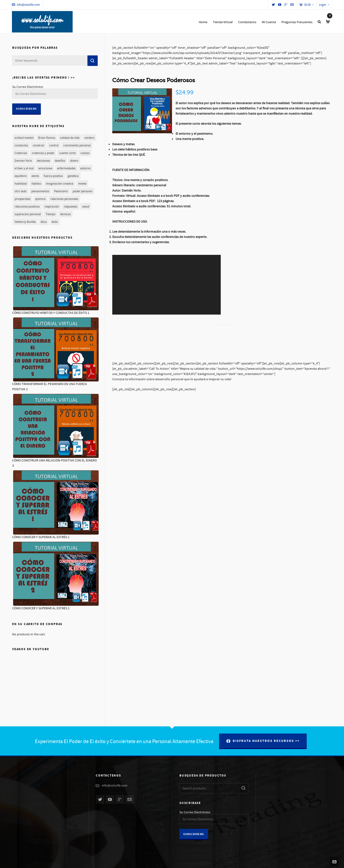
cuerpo (85, 153)
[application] (167, 285)
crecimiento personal (77, 145)
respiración (52, 207)
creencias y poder (43, 153)
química (40, 199)
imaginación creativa (60, 184)
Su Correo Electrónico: (28, 87)
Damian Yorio (23, 161)
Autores (276, 862)
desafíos (60, 161)
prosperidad (22, 199)
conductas (21, 145)
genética (73, 176)
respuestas (71, 207)
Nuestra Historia (258, 862)
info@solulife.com (26, 5)
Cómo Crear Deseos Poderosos (154, 80)
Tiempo (51, 214)
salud (86, 207)
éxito (55, 222)
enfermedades (66, 168)
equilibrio (21, 176)
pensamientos (40, 191)
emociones (45, 168)
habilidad (21, 184)
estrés (35, 176)
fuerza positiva (53, 176)
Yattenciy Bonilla (25, 222)
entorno (85, 168)
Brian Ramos (47, 138)
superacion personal (28, 214)
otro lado (21, 191)
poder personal (82, 191)
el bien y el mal (24, 168)
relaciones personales (64, 199)
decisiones (43, 161)
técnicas (65, 214)
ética (44, 222)
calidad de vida (70, 138)
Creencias (21, 153)
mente (82, 184)
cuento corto (67, 153)
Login (324, 5)
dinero (74, 161)
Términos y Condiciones (318, 862)
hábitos (36, 184)
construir (39, 145)
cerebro (89, 138)
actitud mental (24, 138)
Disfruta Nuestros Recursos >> (263, 741)
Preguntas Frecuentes (231, 862)
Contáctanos (292, 862)
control (54, 145)
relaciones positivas (27, 207)
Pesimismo (61, 191)
